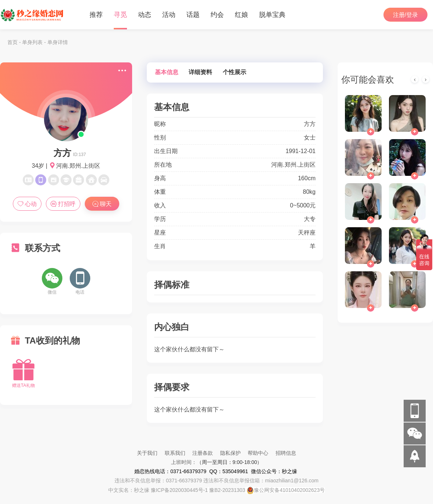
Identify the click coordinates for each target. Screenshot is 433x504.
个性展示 (234, 72)
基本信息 (167, 72)
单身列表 (32, 42)
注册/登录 (405, 15)
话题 (193, 15)
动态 (145, 15)
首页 (12, 42)
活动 (169, 15)
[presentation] (415, 79)
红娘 (241, 15)
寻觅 (120, 15)
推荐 (96, 15)
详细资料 (200, 72)
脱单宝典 (272, 15)
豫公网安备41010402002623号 (289, 490)
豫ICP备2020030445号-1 (179, 490)
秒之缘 (142, 490)
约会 (217, 15)
